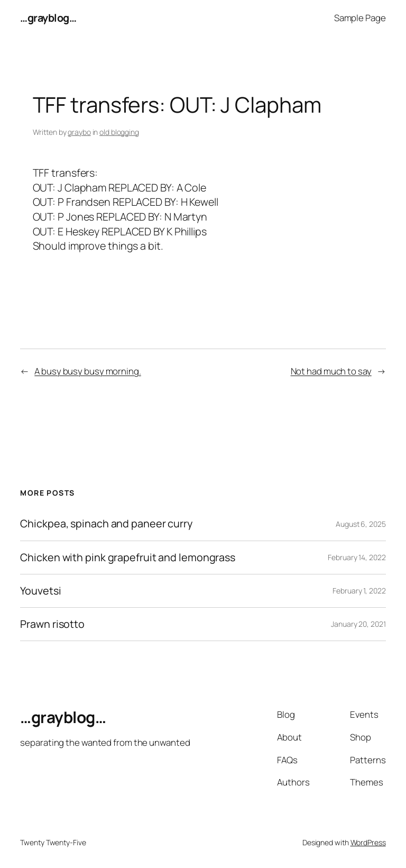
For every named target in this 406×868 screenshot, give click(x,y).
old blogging (119, 132)
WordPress (368, 842)
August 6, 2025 (361, 524)
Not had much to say (331, 371)
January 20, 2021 (358, 624)
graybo (79, 132)
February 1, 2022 (359, 591)
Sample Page (360, 18)
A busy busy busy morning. (88, 371)
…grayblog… (48, 18)
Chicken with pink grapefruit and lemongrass (128, 558)
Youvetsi (40, 591)
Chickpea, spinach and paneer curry (106, 524)
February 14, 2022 (357, 557)
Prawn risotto (52, 624)
